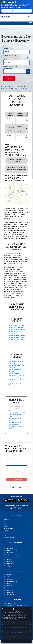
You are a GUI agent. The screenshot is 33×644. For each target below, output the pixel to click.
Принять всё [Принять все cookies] (17, 637)
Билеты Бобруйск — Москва (17, 330)
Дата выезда (8, 68)
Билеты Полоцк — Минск (16, 326)
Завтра (24, 89)
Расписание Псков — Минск (17, 407)
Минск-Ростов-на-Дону (11, 581)
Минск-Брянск (8, 583)
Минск (11, 56)
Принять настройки (17, 632)
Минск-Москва (8, 546)
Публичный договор (10, 603)
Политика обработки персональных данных (16, 605)
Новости (7, 522)
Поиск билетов (9, 29)
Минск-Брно (8, 577)
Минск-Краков (8, 575)
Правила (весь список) (10, 535)
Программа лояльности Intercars (13, 524)
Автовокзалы (8, 533)
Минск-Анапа (8, 561)
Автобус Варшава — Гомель (17, 373)
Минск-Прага (8, 566)
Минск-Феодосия (9, 592)
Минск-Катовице (9, 579)
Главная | (4, 29)
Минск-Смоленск (9, 564)
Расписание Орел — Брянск (17, 413)
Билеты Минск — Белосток (17, 328)
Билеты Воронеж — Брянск (17, 338)
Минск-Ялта (8, 588)
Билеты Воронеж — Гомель (17, 335)
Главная (6, 520)
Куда (6, 59)
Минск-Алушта (8, 590)
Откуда (6, 49)
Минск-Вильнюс (9, 553)
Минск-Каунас (8, 559)
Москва (15, 56)
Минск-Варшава (9, 548)
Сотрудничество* (9, 528)
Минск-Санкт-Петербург (11, 550)
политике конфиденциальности (17, 641)
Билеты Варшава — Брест (16, 339)
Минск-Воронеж (9, 586)
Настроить (16, 627)
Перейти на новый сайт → (16, 11)
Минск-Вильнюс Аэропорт (11, 555)
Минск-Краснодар (9, 594)
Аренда (6, 531)
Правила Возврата (9, 537)
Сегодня (17, 89)
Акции (6, 526)
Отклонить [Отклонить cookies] (16, 623)
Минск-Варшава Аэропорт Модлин (14, 557)
